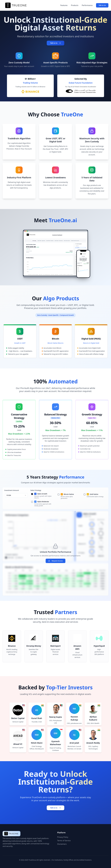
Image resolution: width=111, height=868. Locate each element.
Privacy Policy (63, 837)
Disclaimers (62, 844)
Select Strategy (36, 490)
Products (75, 5)
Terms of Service (64, 841)
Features (64, 5)
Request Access (56, 561)
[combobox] (16, 495)
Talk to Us (102, 5)
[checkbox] (32, 494)
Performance (87, 5)
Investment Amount (12, 490)
